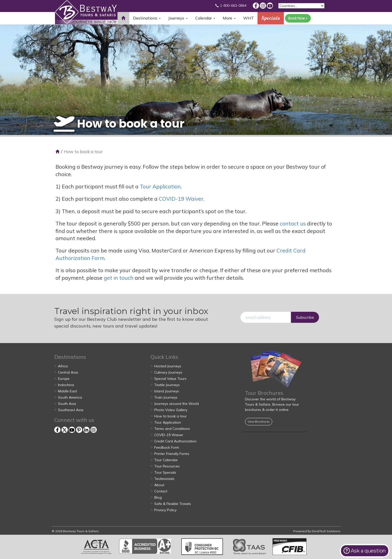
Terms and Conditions (172, 429)
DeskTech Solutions (326, 531)
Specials (271, 18)
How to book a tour (170, 416)
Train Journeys (166, 397)
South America (70, 397)
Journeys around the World (176, 404)
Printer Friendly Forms (172, 454)
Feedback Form (167, 447)
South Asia (67, 404)
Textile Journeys (167, 385)
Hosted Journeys (168, 366)
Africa (63, 366)
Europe (64, 379)
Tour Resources (167, 466)
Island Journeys (167, 391)
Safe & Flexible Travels (173, 504)
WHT (248, 20)
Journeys (178, 18)
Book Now (298, 18)
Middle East (67, 391)
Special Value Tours (170, 379)
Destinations (147, 18)
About (159, 485)
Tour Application (160, 186)
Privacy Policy (165, 510)
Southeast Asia (71, 410)
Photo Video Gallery (171, 410)
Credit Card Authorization (175, 441)
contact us (293, 223)
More (229, 18)
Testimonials (164, 479)
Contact (161, 491)
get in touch (119, 278)
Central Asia (68, 372)
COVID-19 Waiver (181, 199)
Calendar (205, 18)
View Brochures (259, 422)
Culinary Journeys (168, 372)
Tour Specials (165, 472)
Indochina (66, 385)
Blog (158, 497)
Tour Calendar (166, 460)
